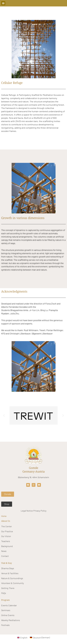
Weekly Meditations (11, 620)
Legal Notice (27, 511)
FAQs (4, 593)
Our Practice (7, 531)
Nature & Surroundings (12, 578)
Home (4, 516)
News (4, 551)
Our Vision (6, 536)
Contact (5, 556)
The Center (7, 526)
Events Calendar (9, 605)
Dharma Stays (8, 568)
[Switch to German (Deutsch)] (40, 637)
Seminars (6, 610)
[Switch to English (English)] (22, 637)
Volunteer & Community (13, 583)
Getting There (8, 588)
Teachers (6, 541)
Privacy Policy (40, 511)
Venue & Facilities (10, 573)
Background (7, 546)
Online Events (8, 615)
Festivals (5, 625)
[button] (3, 3)
